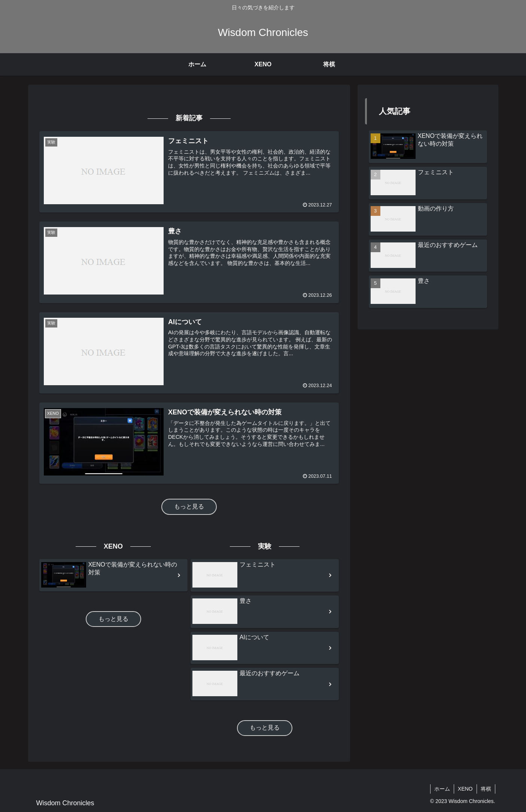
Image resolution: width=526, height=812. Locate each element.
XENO (465, 789)
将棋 (486, 789)
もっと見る (189, 506)
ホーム (442, 789)
